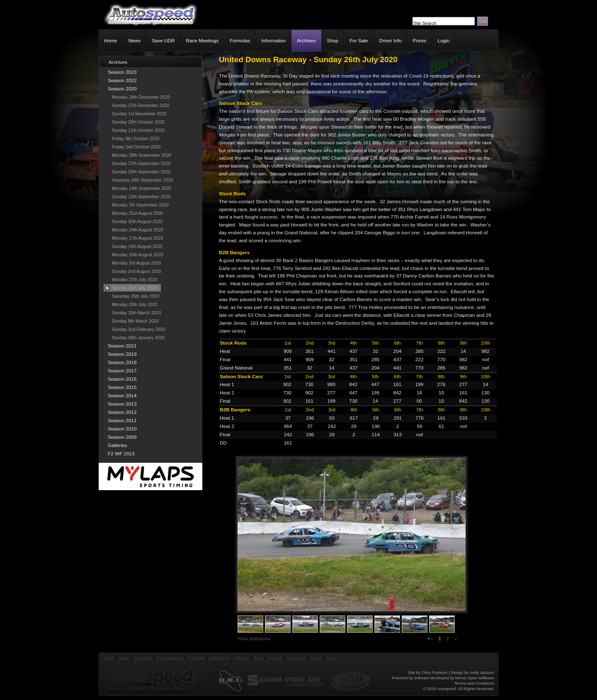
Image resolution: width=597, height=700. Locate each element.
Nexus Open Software (475, 678)
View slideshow (254, 639)
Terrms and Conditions (474, 683)
